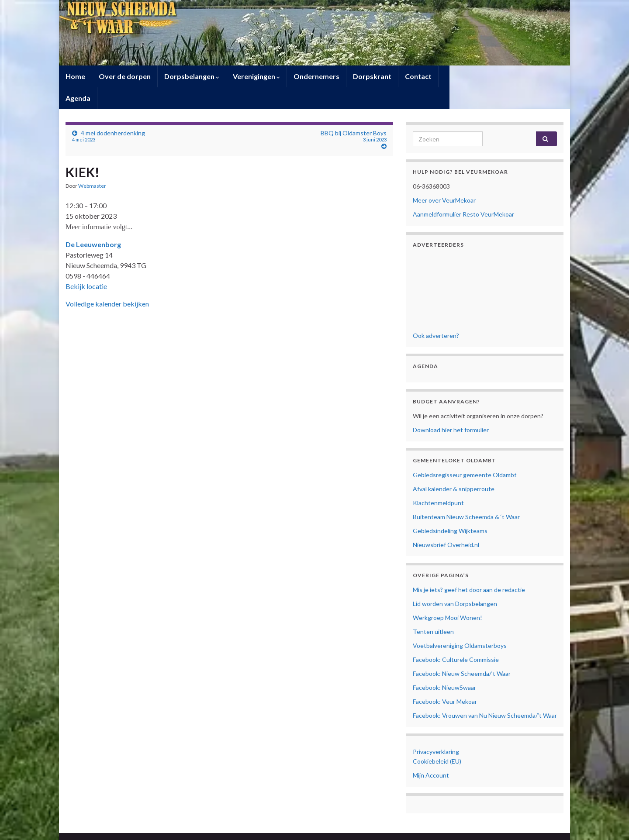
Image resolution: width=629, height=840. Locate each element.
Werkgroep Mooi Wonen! (448, 596)
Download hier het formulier (451, 408)
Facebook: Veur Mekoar (445, 680)
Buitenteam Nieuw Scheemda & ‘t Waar (466, 495)
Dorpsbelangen (192, 76)
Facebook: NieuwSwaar (444, 666)
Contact (418, 76)
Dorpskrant (372, 76)
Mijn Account (431, 753)
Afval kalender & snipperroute (454, 467)
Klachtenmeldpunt (438, 481)
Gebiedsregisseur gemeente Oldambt (465, 453)
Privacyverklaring (436, 730)
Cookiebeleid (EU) (437, 739)
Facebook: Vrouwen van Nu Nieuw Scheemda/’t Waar (485, 694)
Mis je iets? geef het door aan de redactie (469, 568)
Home (75, 76)
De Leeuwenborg (93, 222)
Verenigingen (256, 76)
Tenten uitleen (433, 610)
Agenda (458, 76)
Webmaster (92, 164)
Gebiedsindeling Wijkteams (450, 509)
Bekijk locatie (86, 264)
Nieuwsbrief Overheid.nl (446, 523)
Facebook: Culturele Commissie (456, 638)
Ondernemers (316, 76)
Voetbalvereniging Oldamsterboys (460, 624)
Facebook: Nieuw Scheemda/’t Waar (462, 652)
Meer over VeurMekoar (444, 178)
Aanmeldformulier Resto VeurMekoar (463, 192)
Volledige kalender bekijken (107, 282)
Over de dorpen (125, 76)
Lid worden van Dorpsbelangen (455, 582)
